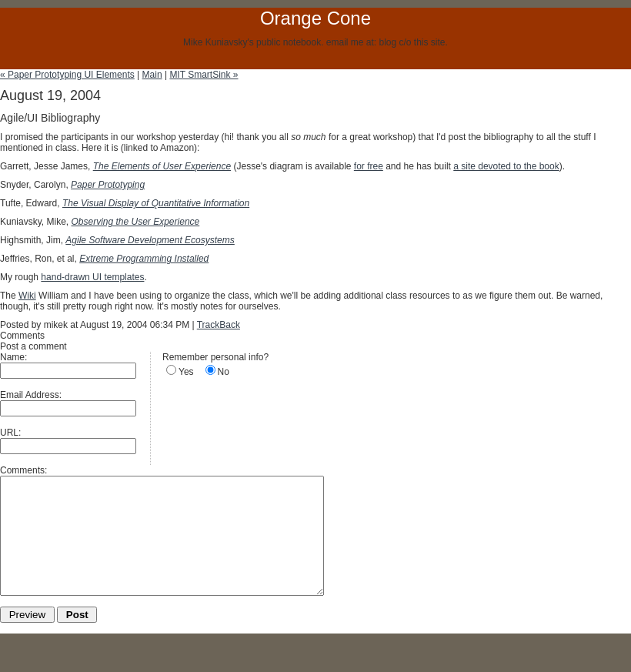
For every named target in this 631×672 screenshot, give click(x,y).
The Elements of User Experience (162, 166)
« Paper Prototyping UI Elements (67, 75)
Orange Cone (315, 18)
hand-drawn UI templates (92, 277)
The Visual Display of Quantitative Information (156, 203)
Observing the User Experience (135, 222)
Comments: (23, 470)
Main (152, 75)
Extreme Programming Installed (144, 259)
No (224, 372)
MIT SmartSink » (204, 75)
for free (369, 166)
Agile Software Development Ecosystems (150, 240)
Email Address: (31, 395)
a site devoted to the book (506, 166)
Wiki (27, 296)
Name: (13, 357)
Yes (186, 372)
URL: (10, 433)
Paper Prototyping (108, 185)
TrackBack (219, 325)
